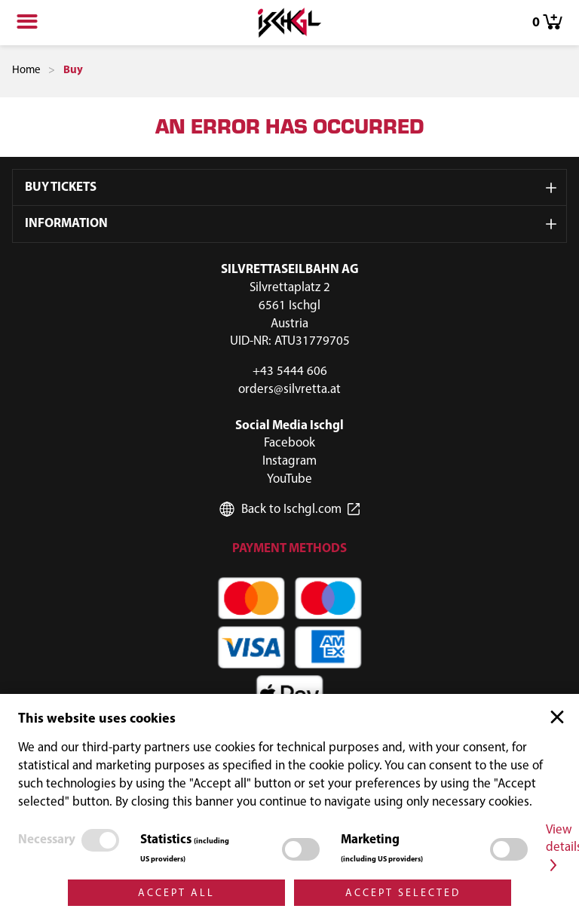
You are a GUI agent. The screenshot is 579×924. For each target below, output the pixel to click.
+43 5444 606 (290, 371)
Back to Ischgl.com (291, 510)
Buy (73, 71)
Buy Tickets (61, 187)
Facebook (289, 443)
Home (26, 71)
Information (66, 224)
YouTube (289, 479)
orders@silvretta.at (289, 390)
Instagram (289, 461)
